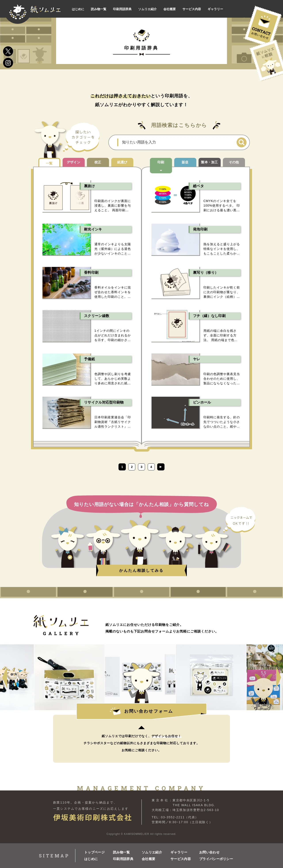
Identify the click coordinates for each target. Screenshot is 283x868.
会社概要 (148, 857)
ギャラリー (179, 851)
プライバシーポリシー (214, 857)
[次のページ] (170, 467)
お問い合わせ (209, 851)
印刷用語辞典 (123, 857)
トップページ (94, 851)
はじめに (91, 857)
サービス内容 (181, 857)
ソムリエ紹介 (152, 851)
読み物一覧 (121, 851)
